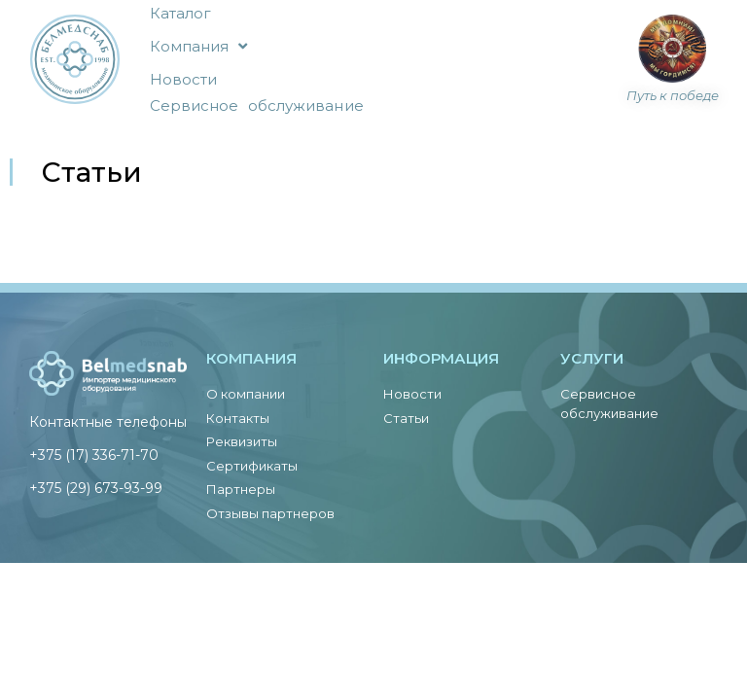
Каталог (181, 13)
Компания (199, 46)
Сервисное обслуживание (257, 105)
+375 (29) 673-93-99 (96, 488)
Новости (184, 79)
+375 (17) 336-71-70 (94, 455)
